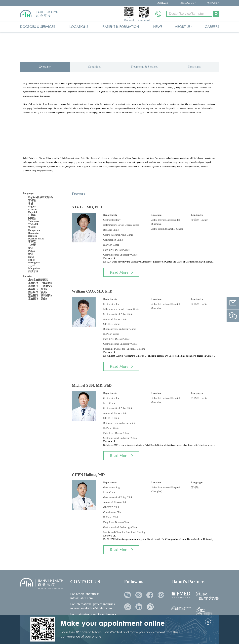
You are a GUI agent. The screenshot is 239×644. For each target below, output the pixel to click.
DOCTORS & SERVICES (38, 27)
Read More (121, 272)
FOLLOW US (187, 3)
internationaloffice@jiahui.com (91, 608)
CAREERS (212, 27)
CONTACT (162, 3)
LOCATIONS (79, 27)
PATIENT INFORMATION (121, 27)
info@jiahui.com (81, 598)
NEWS (158, 27)
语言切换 (212, 3)
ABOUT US (183, 27)
